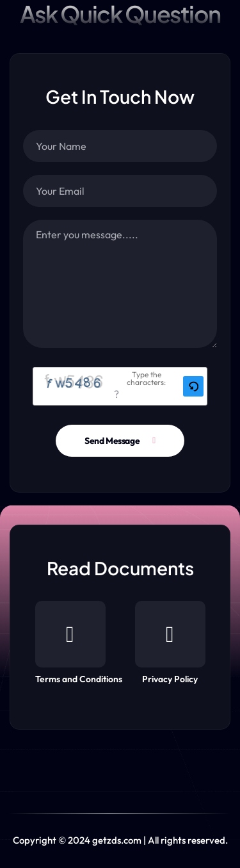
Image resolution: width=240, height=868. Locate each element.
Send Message (112, 441)
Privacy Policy (170, 643)
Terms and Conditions (79, 643)
